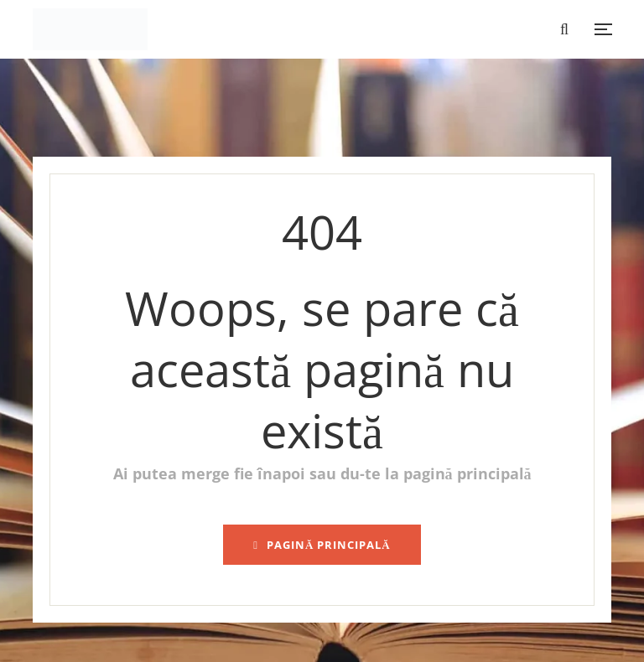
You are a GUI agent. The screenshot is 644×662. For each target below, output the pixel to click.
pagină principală (322, 545)
